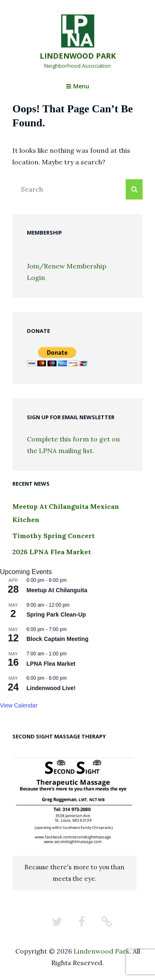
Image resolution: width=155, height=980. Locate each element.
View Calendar (19, 705)
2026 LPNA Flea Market (52, 552)
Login (36, 278)
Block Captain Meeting (57, 639)
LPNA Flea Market (51, 664)
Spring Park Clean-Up (56, 615)
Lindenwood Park (78, 56)
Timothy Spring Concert (54, 536)
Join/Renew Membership (67, 266)
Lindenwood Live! (51, 688)
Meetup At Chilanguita (57, 590)
